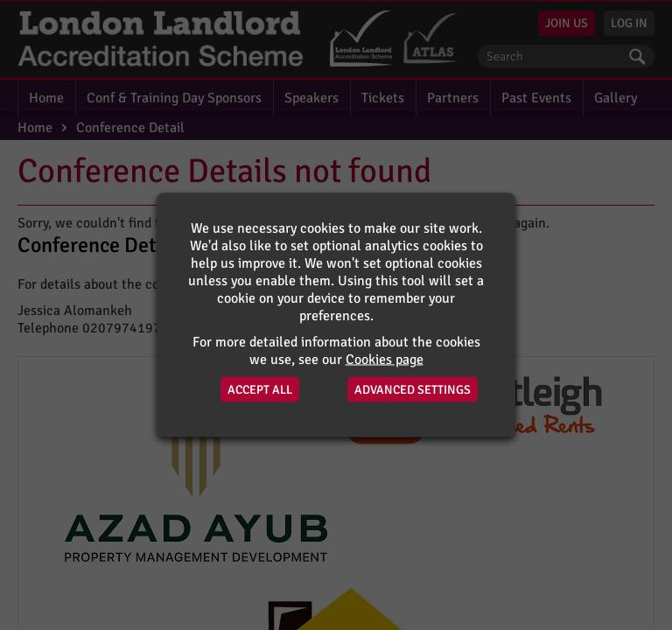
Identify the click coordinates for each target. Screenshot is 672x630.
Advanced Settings (413, 390)
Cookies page (385, 360)
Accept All (260, 390)
